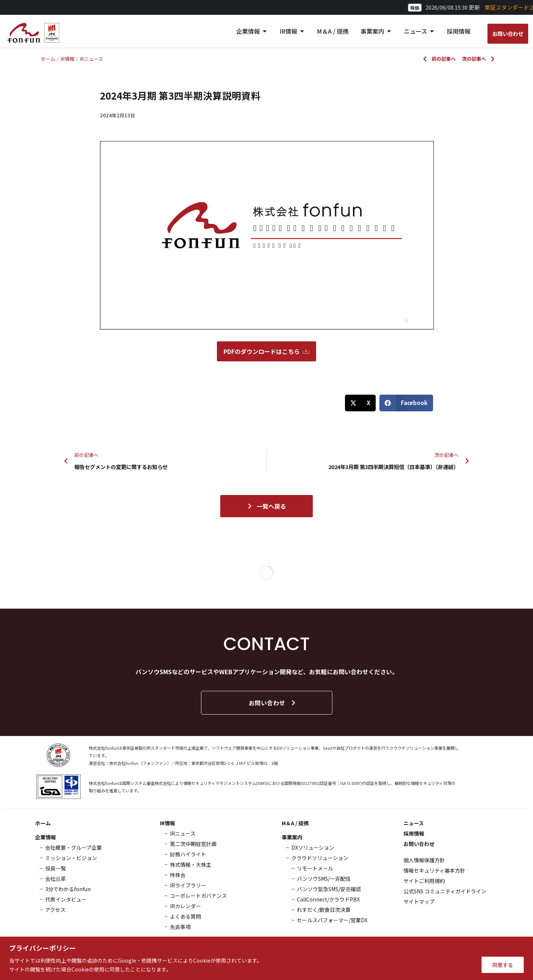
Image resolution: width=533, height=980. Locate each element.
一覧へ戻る (266, 506)
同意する (503, 965)
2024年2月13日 (118, 115)
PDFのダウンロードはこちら (266, 351)
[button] (360, 403)
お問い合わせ (273, 703)
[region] (266, 958)
